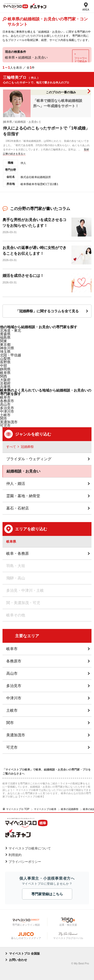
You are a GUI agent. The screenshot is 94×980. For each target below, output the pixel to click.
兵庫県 (5, 387)
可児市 (12, 747)
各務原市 (14, 661)
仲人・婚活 (16, 483)
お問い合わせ (18, 960)
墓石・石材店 (18, 508)
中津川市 (14, 698)
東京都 (5, 345)
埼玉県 (5, 352)
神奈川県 (7, 348)
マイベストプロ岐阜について (30, 848)
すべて (11, 447)
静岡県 (5, 369)
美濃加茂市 (16, 735)
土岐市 (12, 710)
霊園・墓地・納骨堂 (23, 496)
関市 (10, 723)
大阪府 (5, 380)
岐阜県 (5, 373)
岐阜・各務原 (18, 553)
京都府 (5, 383)
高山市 (12, 673)
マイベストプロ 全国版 (24, 954)
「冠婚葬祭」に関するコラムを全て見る (47, 311)
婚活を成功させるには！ (23, 275)
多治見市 (14, 686)
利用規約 (15, 855)
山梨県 (5, 359)
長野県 (5, 362)
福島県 (5, 337)
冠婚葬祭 (27, 447)
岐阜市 (5, 397)
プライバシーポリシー (25, 862)
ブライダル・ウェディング (29, 459)
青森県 (5, 334)
